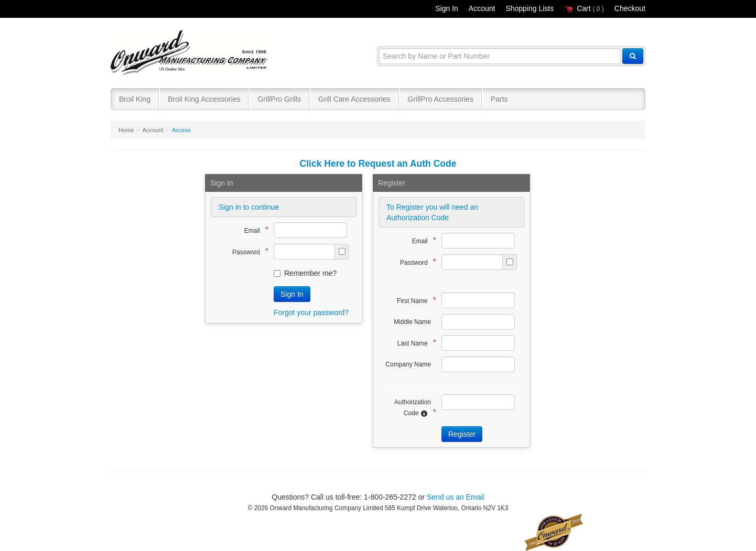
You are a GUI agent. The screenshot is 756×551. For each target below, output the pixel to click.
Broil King (135, 99)
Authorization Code (413, 408)
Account (482, 8)
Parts (499, 99)
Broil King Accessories (204, 99)
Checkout (630, 8)
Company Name (408, 364)
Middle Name (412, 322)
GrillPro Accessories (441, 99)
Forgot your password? (311, 312)
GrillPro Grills (279, 99)
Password (248, 251)
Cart (584, 8)
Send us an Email (456, 497)
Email (254, 230)
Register (462, 434)
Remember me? (305, 273)
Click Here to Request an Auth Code (378, 164)
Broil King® (191, 53)
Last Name (414, 343)
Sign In (447, 8)
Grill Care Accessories (354, 99)
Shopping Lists (530, 8)
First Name (414, 300)
